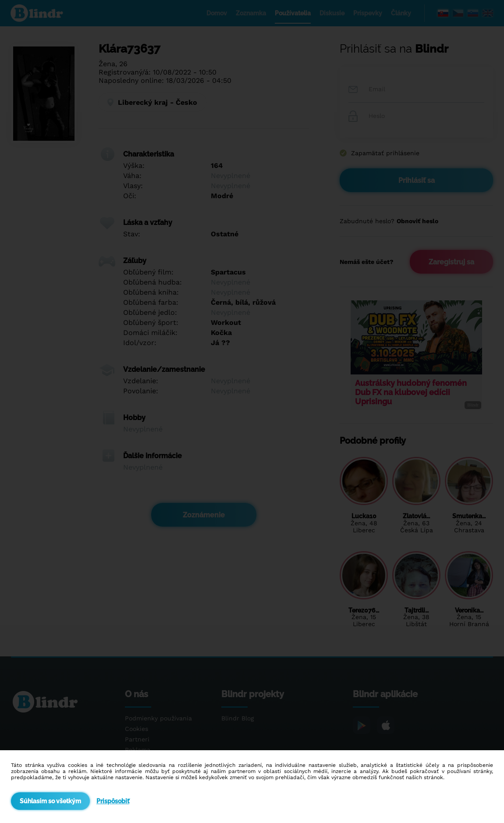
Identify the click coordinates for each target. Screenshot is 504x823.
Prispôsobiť (113, 801)
